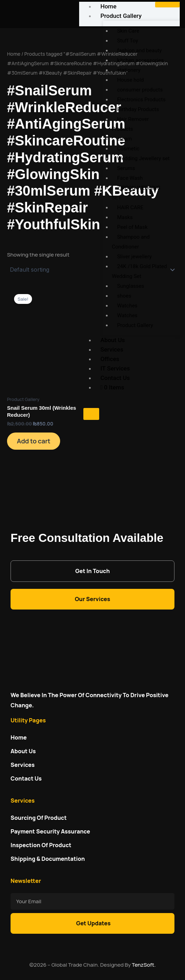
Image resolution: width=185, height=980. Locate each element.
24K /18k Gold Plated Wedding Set (139, 271)
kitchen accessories (141, 60)
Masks (125, 217)
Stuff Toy (128, 41)
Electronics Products (141, 100)
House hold (130, 80)
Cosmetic (128, 149)
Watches (127, 306)
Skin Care (128, 31)
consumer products (140, 90)
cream (125, 139)
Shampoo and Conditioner (131, 242)
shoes (124, 296)
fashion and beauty (139, 50)
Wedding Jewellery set (143, 158)
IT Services (115, 368)
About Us (113, 340)
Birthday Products (138, 109)
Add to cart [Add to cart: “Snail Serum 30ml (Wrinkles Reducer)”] (34, 441)
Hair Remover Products (130, 124)
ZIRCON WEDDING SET (136, 193)
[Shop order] (92, 270)
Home (14, 54)
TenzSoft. (144, 965)
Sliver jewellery (134, 257)
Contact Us (115, 378)
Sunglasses (131, 286)
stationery (129, 70)
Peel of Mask (132, 227)
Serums (126, 168)
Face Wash (130, 178)
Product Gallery (121, 16)
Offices (110, 359)
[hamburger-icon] (167, 5)
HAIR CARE (130, 207)
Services (112, 349)
